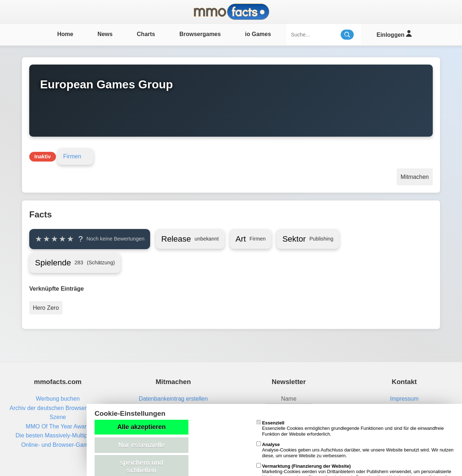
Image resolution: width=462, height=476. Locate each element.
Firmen (72, 156)
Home (65, 34)
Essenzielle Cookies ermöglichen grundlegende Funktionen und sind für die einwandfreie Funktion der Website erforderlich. (350, 428)
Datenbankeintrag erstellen (173, 399)
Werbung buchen (58, 399)
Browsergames (200, 34)
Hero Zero (46, 308)
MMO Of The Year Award (58, 426)
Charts (146, 34)
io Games (258, 34)
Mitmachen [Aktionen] (415, 177)
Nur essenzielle (141, 445)
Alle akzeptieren (141, 427)
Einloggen (394, 34)
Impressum (404, 399)
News (105, 34)
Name (289, 399)
